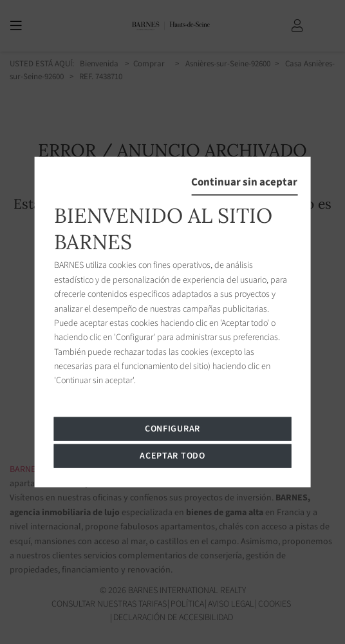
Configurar (172, 428)
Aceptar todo (172, 455)
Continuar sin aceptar (244, 182)
